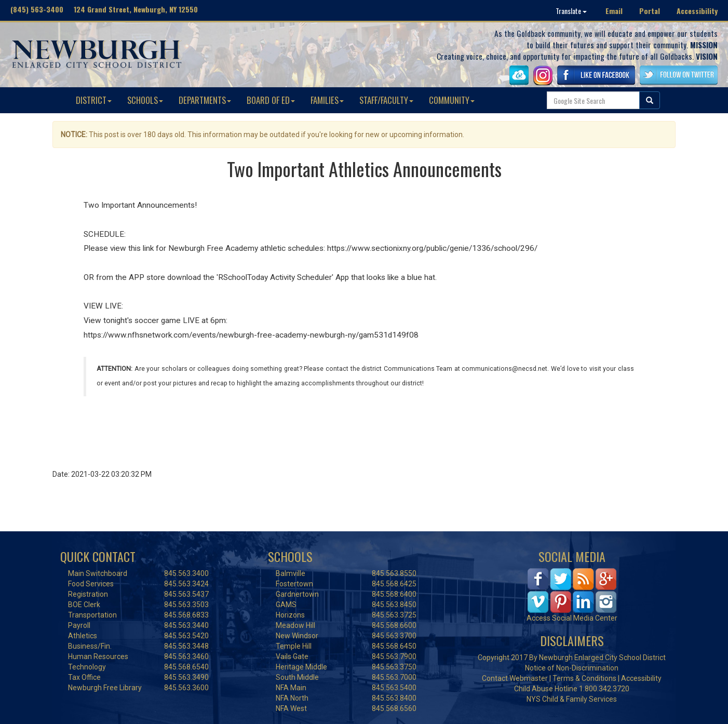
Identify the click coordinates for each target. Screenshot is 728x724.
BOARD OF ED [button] (271, 100)
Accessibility (697, 11)
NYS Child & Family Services (572, 699)
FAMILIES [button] (327, 100)
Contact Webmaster (515, 678)
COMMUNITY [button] (452, 100)
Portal (650, 11)
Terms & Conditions (584, 678)
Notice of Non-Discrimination (572, 668)
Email (614, 11)
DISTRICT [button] (94, 100)
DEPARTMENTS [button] (205, 100)
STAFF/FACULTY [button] (386, 100)
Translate (571, 11)
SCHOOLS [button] (145, 100)
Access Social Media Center (572, 618)
